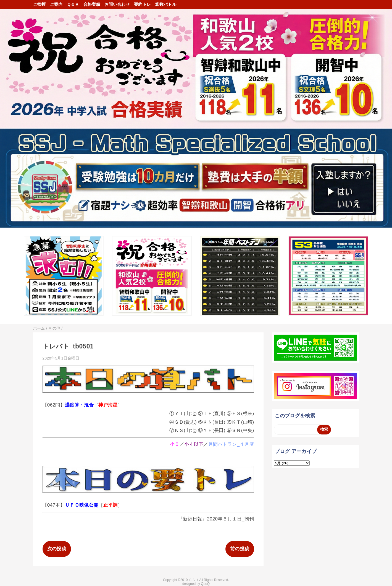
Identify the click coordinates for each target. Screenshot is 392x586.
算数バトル (166, 4)
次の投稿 (57, 549)
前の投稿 (240, 549)
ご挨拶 (40, 4)
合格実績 (92, 4)
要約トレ (142, 4)
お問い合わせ (117, 4)
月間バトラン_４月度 (231, 444)
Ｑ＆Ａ (73, 4)
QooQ (205, 584)
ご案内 (56, 4)
